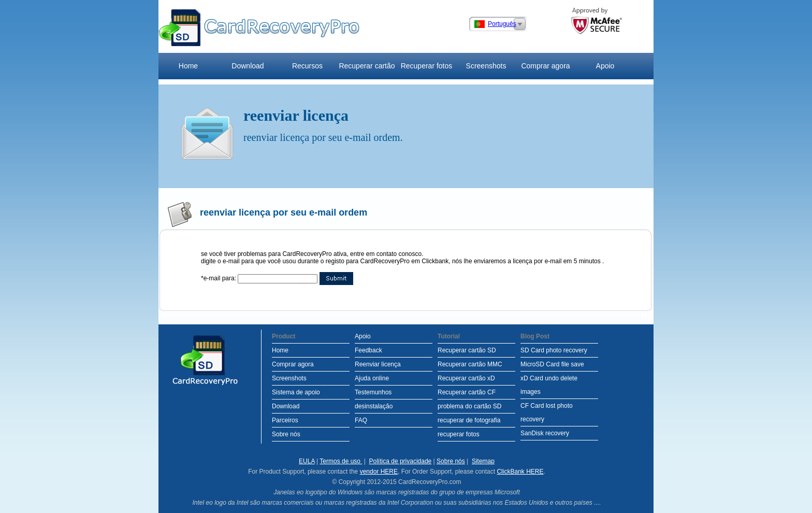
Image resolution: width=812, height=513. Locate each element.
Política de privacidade (401, 461)
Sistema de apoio (296, 392)
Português (502, 24)
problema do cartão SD (469, 406)
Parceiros (285, 420)
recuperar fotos (459, 434)
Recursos (307, 66)
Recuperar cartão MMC (470, 364)
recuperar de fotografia (469, 420)
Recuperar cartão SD (467, 350)
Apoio (605, 66)
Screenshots (486, 66)
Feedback (368, 350)
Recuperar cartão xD (466, 378)
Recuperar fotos (427, 66)
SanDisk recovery (545, 433)
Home (188, 66)
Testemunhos (373, 392)
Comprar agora (545, 66)
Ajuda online (372, 378)
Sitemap (483, 461)
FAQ (361, 420)
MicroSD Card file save (552, 364)
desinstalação (374, 406)
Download (248, 66)
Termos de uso (341, 461)
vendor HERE (379, 472)
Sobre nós (286, 434)
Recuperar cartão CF (467, 392)
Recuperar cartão (367, 66)
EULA (307, 461)
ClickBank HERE (520, 472)
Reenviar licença (378, 364)
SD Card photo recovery (554, 350)
